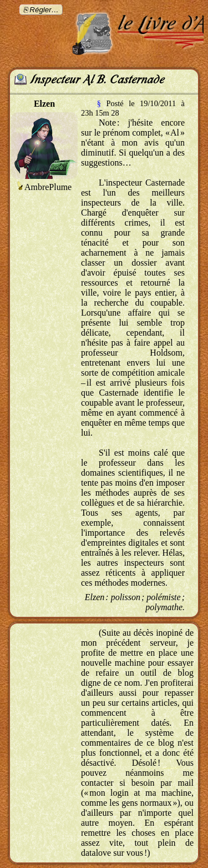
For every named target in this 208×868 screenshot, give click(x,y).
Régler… (44, 10)
